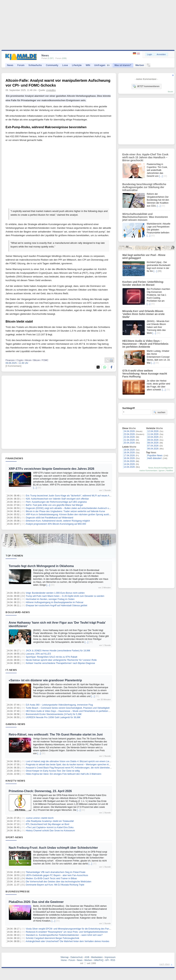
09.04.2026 (153, 440)
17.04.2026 (129, 456)
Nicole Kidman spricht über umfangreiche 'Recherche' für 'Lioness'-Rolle (61, 660)
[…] (35, 488)
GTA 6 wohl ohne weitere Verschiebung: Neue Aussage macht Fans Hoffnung (145, 374)
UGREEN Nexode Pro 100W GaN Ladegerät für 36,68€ (53, 717)
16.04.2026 (129, 458)
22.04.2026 (129, 437)
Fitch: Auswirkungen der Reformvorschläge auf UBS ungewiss (56, 502)
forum (170, 92)
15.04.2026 (129, 461)
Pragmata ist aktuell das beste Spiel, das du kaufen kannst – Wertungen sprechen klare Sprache (73, 765)
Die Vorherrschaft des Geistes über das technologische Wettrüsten (58, 882)
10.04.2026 (153, 437)
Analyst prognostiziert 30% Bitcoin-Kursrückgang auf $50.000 (56, 524)
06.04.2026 (153, 449)
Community (52, 65)
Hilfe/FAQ (99, 960)
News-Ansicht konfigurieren (161, 468)
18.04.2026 (129, 453)
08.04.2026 (153, 443)
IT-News (11, 670)
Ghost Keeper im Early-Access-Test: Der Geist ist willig (53, 771)
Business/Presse (18, 891)
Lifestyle (77, 65)
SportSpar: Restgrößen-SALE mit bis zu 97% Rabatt (51, 657)
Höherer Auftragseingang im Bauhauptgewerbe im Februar (55, 602)
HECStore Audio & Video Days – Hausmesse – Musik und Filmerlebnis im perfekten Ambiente (72, 711)
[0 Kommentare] (13, 366)
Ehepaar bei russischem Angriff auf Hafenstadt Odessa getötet (56, 605)
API (107, 960)
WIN (88, 65)
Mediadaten (97, 957)
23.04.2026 (129, 434)
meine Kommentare (148, 470)
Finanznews (14, 458)
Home (64, 960)
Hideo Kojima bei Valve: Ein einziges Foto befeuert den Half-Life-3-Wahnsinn (63, 774)
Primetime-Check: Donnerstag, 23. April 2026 (40, 791)
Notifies (170, 470)
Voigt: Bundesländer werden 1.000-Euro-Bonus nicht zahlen (55, 593)
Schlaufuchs (35, 65)
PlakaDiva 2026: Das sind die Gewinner (36, 902)
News (10, 65)
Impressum (110, 957)
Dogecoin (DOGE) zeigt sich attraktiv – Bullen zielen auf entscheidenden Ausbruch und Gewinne (73, 508)
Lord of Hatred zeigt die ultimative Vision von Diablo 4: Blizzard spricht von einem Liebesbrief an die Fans (77, 761)
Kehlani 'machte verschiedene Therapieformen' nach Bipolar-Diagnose (60, 663)
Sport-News (14, 837)
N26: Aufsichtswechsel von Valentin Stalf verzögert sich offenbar (57, 499)
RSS (113, 960)
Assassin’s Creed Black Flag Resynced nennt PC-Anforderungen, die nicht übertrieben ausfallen (73, 768)
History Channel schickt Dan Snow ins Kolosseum (50, 831)
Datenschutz (77, 957)
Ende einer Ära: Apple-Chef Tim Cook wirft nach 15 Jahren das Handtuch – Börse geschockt (145, 157)
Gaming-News (15, 724)
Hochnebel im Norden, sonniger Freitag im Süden (50, 599)
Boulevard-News (18, 612)
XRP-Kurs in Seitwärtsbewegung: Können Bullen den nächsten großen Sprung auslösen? (70, 515)
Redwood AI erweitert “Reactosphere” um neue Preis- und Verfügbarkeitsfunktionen (67, 932)
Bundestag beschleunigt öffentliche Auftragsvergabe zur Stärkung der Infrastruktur (144, 187)
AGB (87, 957)
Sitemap (65, 957)
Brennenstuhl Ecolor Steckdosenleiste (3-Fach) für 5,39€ (54, 714)
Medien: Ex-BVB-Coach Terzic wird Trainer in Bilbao (51, 878)
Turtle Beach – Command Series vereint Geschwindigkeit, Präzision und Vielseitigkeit (68, 708)
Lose (65, 65)
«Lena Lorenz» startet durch (40, 818)
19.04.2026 (129, 450)
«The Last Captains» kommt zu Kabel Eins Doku (50, 827)
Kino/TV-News (15, 781)
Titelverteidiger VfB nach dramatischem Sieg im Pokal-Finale (56, 872)
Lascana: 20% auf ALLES (38, 654)
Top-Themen (14, 556)
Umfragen (102, 65)
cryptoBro (51, 90)
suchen (159, 412)
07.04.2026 (153, 446)
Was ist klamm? (123, 65)
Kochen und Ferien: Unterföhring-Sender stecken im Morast (143, 283)
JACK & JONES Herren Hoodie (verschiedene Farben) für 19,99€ (58, 651)
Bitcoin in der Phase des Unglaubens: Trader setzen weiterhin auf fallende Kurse (65, 511)
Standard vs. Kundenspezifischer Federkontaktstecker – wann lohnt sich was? (64, 935)
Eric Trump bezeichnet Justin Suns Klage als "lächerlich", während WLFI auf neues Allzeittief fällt (73, 496)
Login (150, 54)
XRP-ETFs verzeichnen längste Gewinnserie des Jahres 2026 (51, 469)
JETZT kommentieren (146, 86)
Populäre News (155, 456)
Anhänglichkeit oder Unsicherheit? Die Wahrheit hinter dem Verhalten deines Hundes (68, 941)
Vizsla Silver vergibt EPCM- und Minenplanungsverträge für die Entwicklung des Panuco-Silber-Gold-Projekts (79, 929)
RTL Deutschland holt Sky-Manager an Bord (47, 824)
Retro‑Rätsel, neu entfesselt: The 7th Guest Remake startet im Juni (56, 734)
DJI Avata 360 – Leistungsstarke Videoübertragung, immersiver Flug (59, 705)
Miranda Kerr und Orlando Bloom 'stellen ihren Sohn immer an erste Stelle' (143, 314)
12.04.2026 (153, 431)
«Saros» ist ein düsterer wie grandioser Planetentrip (45, 680)
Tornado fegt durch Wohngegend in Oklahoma (41, 566)
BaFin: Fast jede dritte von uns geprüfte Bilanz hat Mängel (54, 505)
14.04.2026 (129, 464)
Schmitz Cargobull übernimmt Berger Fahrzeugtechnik (52, 938)
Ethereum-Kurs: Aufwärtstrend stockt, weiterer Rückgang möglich (58, 521)
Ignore (162, 470)
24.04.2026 (129, 431)
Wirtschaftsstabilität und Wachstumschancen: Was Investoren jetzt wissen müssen (145, 217)
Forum (21, 65)
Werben (140, 65)
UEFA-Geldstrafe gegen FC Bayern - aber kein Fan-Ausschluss (57, 875)
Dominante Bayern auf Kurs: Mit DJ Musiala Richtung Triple (55, 885)
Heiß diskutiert (155, 458)
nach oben (165, 964)
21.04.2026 (129, 440)
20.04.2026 (129, 443)
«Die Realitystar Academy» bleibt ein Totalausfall (50, 821)
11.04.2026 (153, 434)
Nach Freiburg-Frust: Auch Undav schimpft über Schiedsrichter (53, 848)
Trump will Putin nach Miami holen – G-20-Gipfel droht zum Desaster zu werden (65, 596)
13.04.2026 (129, 467)
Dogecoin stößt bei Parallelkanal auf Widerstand (49, 518)
